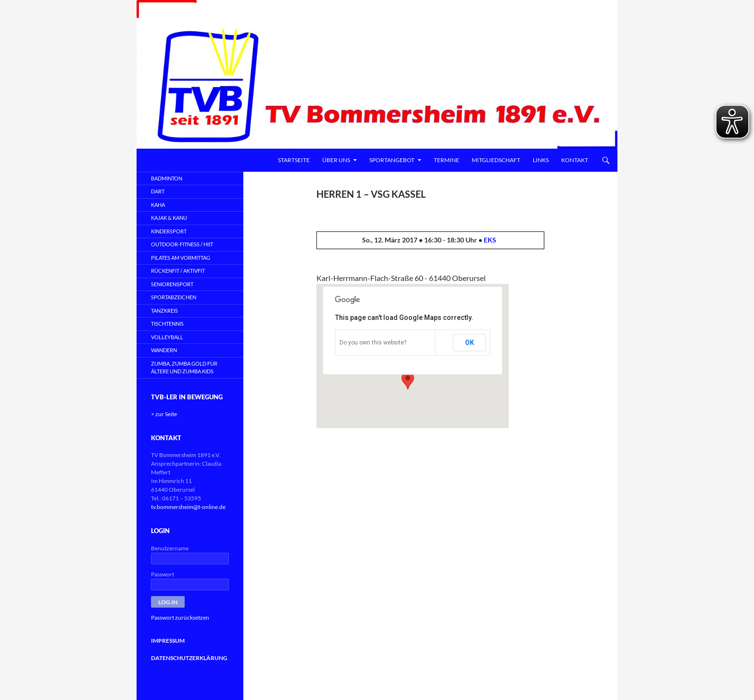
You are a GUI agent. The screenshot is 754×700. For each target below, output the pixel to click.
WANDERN (164, 350)
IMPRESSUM (168, 641)
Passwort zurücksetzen (180, 617)
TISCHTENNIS (167, 324)
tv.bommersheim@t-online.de (188, 507)
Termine (446, 160)
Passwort (163, 574)
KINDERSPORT (169, 231)
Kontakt (575, 160)
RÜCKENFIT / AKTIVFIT (178, 271)
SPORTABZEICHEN (174, 297)
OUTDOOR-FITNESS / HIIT (182, 244)
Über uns (336, 160)
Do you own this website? (373, 343)
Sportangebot (392, 160)
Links (541, 160)
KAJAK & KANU (169, 218)
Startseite (294, 160)
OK (470, 343)
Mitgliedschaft (496, 160)
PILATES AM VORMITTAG (181, 258)
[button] (408, 381)
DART (158, 191)
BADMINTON (167, 178)
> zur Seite (164, 414)
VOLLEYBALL (167, 337)
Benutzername (170, 548)
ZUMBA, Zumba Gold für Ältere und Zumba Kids (184, 368)
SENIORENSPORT (172, 284)
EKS (490, 240)
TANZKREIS (164, 311)
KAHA (158, 205)
